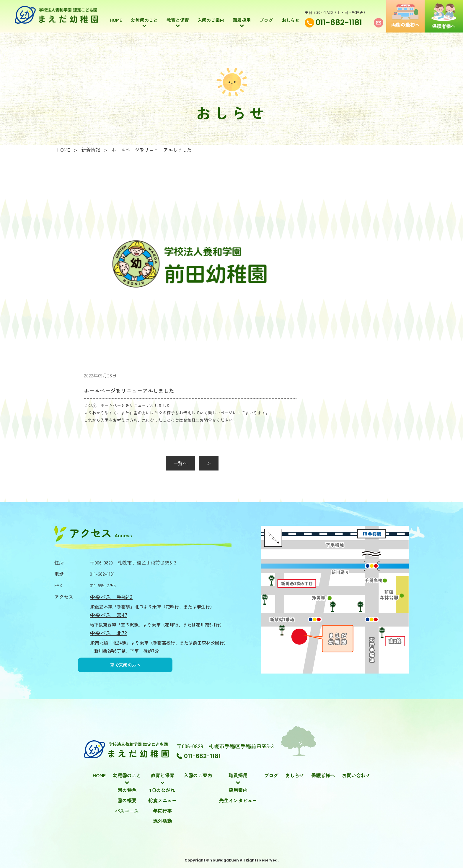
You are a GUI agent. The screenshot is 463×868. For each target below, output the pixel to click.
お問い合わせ (356, 775)
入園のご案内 (211, 16)
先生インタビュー (238, 800)
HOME (116, 16)
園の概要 (127, 800)
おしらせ (291, 16)
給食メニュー (162, 800)
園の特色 (127, 790)
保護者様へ (323, 775)
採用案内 (238, 790)
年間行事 (162, 811)
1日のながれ (162, 790)
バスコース (127, 811)
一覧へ (180, 463)
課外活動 (162, 821)
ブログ (266, 16)
